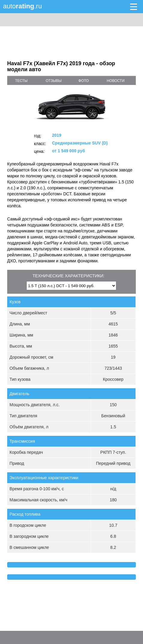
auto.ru (22, 6)
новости (116, 81)
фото (84, 81)
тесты (21, 81)
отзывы (54, 81)
